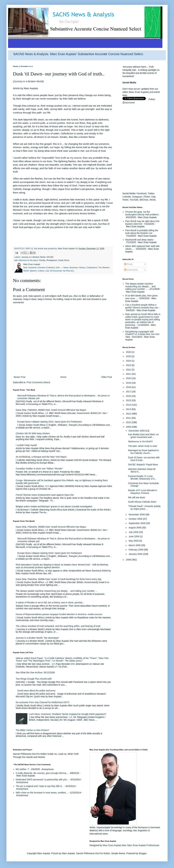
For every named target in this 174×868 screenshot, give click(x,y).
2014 (129, 405)
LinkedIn (127, 197)
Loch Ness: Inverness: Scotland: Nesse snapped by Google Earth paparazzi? (68, 714)
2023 (129, 365)
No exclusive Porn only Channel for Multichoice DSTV (43, 702)
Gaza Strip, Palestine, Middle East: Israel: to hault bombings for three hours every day (59, 579)
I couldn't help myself (26, 445)
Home (63, 377)
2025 (129, 356)
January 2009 (136, 554)
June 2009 (134, 536)
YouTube (134, 200)
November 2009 (137, 515)
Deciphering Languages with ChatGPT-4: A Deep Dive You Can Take (142, 334)
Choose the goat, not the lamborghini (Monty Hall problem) (142, 213)
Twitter (151, 193)
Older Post (107, 377)
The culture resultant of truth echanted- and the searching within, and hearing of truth (58, 626)
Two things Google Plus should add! (34, 679)
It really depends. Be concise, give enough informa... (42, 773)
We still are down (137, 497)
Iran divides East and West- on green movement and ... (143, 436)
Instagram (137, 197)
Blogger (143, 853)
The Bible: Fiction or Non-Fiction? (33, 730)
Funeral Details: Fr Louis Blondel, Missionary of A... (142, 478)
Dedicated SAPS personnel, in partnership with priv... (42, 780)
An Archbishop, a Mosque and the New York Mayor (41, 457)
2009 (129, 427)
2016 (129, 396)
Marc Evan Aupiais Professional (143, 845)
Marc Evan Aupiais (112, 845)
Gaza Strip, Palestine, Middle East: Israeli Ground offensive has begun (51, 410)
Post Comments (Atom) (38, 382)
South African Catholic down (142, 502)
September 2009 (137, 523)
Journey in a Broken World (28, 81)
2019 (129, 383)
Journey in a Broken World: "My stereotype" (38, 638)
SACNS (50, 257)
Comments (131, 270)
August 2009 (135, 528)
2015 (129, 400)
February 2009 (136, 550)
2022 (129, 370)
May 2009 (134, 541)
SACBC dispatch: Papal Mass (143, 465)
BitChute (144, 200)
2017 (129, 392)
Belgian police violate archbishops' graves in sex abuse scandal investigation (54, 506)
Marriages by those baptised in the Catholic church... (143, 452)
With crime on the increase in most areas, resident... (42, 793)
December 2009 (137, 431)
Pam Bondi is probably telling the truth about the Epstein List (142, 232)
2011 (129, 418)
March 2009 (135, 545)
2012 (129, 414)
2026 (129, 352)
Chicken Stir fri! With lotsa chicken (33, 433)
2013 (129, 409)
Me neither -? (22, 769)
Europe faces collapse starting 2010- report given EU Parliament (50, 422)
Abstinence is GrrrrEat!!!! (140, 441)
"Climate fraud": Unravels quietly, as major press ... (144, 508)
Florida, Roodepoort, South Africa (54, 260)
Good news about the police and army (36, 691)
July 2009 (134, 532)
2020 (129, 378)
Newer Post (19, 377)
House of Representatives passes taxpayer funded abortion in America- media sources (59, 614)
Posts (128, 264)
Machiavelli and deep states (139, 240)
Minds (152, 200)
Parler (125, 200)
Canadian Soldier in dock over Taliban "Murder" (39, 469)
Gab (153, 197)
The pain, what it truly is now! (143, 446)
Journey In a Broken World (33, 257)
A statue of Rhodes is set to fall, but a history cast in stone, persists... (50, 603)
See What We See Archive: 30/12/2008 (35, 672)
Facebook (142, 193)
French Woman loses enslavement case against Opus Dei (45, 495)
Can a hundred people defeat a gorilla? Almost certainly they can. (142, 306)
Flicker (147, 197)
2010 (129, 422)
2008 (129, 560)
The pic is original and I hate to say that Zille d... (40, 786)
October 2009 (136, 519)
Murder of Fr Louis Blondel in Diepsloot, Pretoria (143, 492)
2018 (129, 387)
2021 (129, 374)
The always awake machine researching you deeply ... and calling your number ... (56, 591)
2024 (129, 361)
